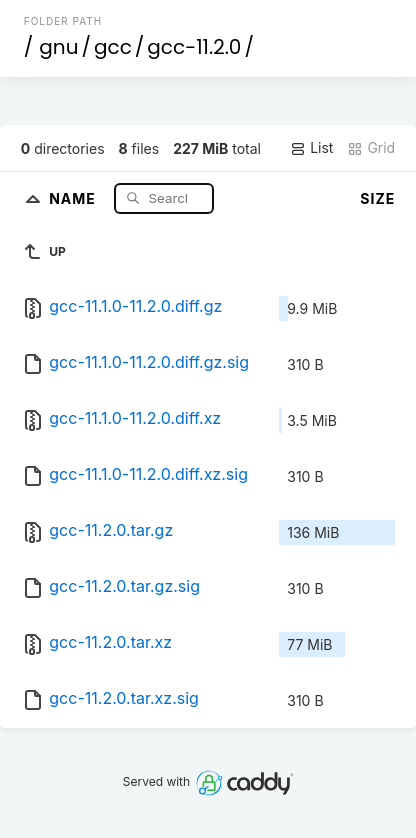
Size (377, 198)
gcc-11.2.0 (194, 47)
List (311, 148)
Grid (371, 148)
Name (74, 197)
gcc (113, 47)
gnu (58, 47)
